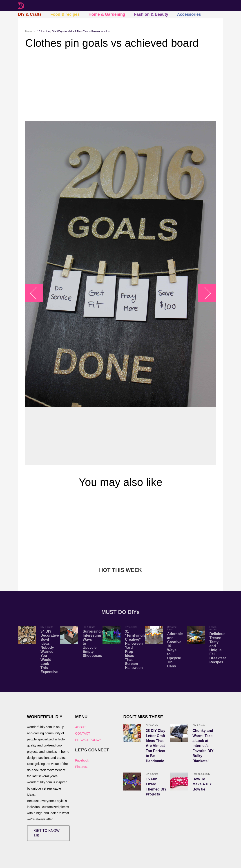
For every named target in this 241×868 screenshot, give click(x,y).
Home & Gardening (107, 14)
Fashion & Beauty (151, 14)
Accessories (189, 14)
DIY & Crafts (30, 14)
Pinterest (81, 767)
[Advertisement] (120, 85)
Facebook (82, 760)
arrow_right (205, 293)
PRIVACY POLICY (88, 740)
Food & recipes (65, 14)
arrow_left (37, 293)
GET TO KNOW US (47, 833)
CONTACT (83, 733)
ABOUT (80, 727)
